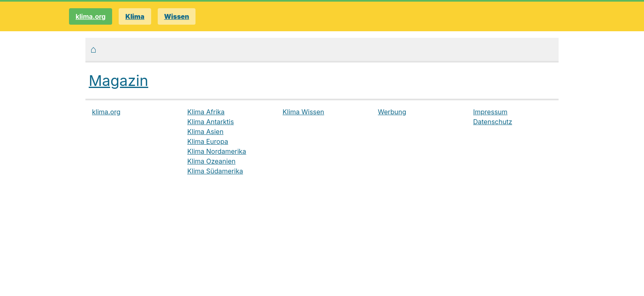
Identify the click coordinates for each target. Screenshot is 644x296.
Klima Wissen (303, 112)
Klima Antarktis (210, 122)
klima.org (91, 16)
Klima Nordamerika (217, 151)
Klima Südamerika (215, 171)
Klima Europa (208, 141)
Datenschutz (493, 122)
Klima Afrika (206, 112)
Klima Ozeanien (211, 161)
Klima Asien (205, 132)
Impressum (490, 112)
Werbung (392, 112)
